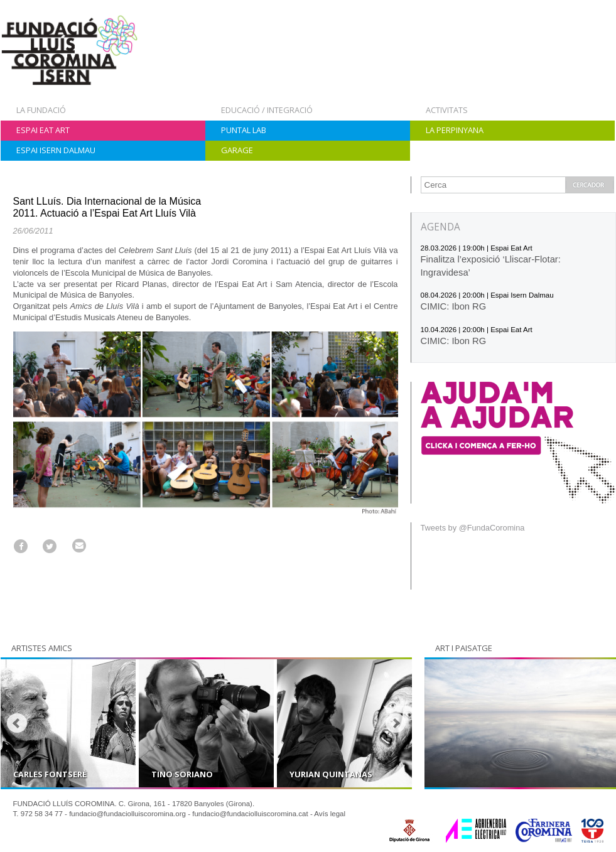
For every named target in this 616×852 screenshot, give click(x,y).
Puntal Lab (244, 130)
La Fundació (41, 110)
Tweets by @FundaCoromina (473, 528)
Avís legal (330, 814)
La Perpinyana (455, 130)
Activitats (447, 110)
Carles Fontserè (50, 774)
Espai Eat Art (43, 130)
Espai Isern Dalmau (56, 150)
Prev (17, 723)
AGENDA (440, 227)
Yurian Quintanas (331, 774)
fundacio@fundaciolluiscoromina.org (127, 814)
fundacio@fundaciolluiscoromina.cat (250, 814)
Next (396, 723)
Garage (237, 150)
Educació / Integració (267, 110)
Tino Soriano (182, 774)
